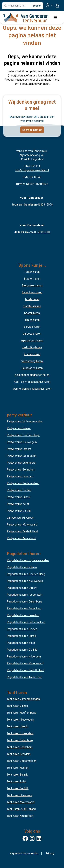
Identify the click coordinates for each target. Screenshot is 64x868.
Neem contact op (32, 130)
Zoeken (37, 6)
